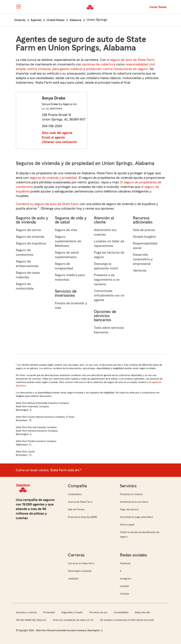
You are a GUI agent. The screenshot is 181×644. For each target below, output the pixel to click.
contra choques (39, 69)
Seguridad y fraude (72, 612)
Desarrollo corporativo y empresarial (143, 259)
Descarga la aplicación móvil (106, 266)
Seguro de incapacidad (64, 266)
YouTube (124, 594)
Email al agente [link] (53, 137)
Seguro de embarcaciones (27, 264)
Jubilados (73, 579)
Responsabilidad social (145, 246)
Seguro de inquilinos (31, 243)
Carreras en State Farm (81, 563)
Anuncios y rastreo (26, 612)
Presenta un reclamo (131, 494)
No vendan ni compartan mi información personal (127, 620)
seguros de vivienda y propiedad (53, 178)
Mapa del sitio (142, 612)
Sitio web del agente (57, 133)
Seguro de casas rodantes (28, 275)
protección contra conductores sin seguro (117, 69)
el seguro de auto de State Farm (131, 60)
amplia (21, 69)
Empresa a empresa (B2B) (82, 517)
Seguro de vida (66, 230)
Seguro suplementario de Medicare (68, 241)
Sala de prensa (144, 230)
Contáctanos (75, 494)
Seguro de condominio (25, 252)
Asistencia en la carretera (134, 502)
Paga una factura (129, 509)
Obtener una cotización (60, 142)
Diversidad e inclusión (80, 571)
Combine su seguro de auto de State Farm (47, 204)
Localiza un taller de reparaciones (109, 244)
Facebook (125, 563)
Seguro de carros (28, 230)
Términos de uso (98, 612)
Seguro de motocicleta (25, 286)
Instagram (126, 579)
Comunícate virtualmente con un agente (109, 295)
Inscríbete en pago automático (136, 517)
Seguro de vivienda (30, 237)
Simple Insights (144, 237)
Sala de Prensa (76, 509)
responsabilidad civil (140, 64)
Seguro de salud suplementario (67, 255)
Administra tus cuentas (105, 232)
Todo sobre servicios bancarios (109, 330)
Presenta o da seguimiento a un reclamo (107, 280)
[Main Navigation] (19, 7)
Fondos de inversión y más (71, 306)
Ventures (140, 271)
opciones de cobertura (99, 64)
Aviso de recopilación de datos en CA (73, 620)
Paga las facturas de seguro (109, 255)
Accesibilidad (121, 612)
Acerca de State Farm (80, 502)
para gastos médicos (67, 69)
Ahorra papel (127, 525)
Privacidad (49, 612)
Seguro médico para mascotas (70, 277)
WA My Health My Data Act (31, 620)
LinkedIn (124, 586)
